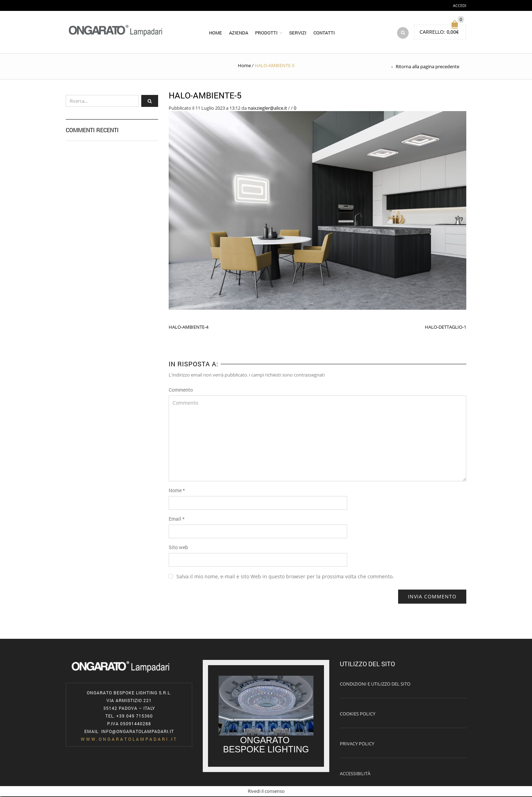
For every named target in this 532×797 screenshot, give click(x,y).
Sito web (178, 548)
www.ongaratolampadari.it (129, 740)
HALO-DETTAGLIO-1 (446, 328)
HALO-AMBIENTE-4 (189, 328)
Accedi (460, 5)
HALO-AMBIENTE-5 (205, 96)
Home (216, 33)
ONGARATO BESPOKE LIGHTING (266, 745)
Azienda (239, 33)
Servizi (298, 33)
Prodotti (266, 33)
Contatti (324, 33)
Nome (177, 491)
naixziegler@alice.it (267, 108)
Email (177, 519)
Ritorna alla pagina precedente (427, 67)
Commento (181, 390)
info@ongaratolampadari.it (138, 732)
